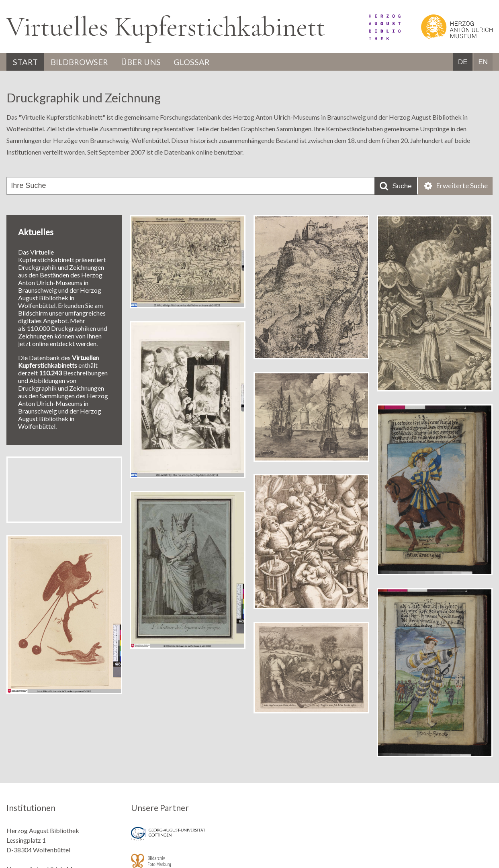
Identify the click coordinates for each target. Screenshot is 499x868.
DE (463, 62)
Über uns (141, 62)
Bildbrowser (79, 62)
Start (25, 62)
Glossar (192, 62)
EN (483, 62)
